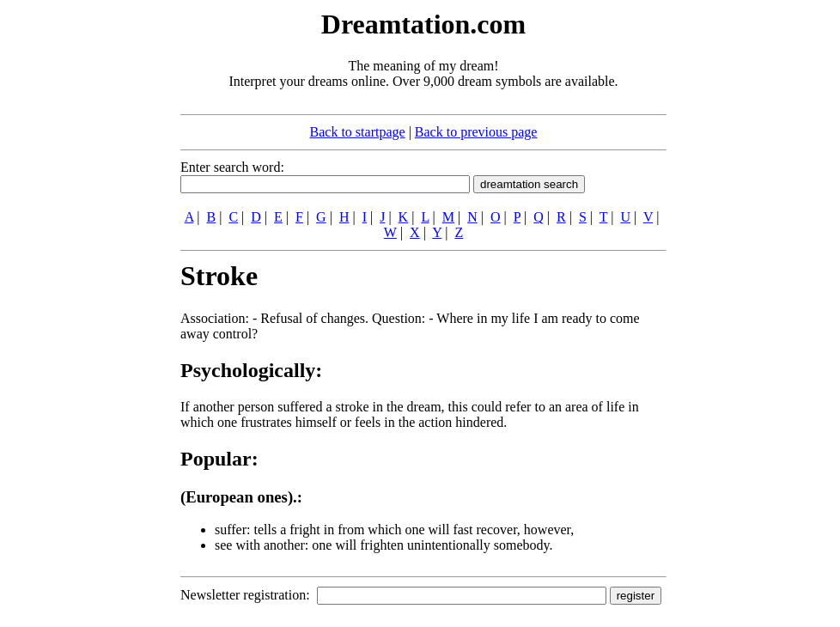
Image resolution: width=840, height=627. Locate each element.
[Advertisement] (76, 265)
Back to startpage (358, 132)
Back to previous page (476, 132)
